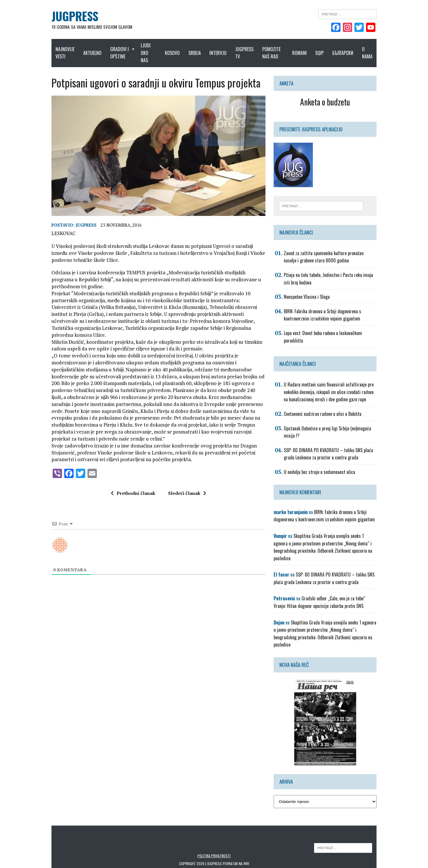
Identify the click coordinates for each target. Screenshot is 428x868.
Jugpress (77, 224)
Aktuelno (87, 49)
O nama (376, 49)
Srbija (198, 49)
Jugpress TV (248, 49)
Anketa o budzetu (331, 94)
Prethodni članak (130, 479)
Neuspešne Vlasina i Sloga (310, 290)
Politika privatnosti (214, 834)
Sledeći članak (184, 479)
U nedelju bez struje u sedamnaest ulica (323, 465)
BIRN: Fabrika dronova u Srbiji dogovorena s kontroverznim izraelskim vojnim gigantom (326, 308)
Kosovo (176, 49)
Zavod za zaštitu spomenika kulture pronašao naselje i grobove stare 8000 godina (335, 250)
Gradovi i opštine (114, 49)
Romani (308, 49)
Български (352, 49)
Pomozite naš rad (275, 49)
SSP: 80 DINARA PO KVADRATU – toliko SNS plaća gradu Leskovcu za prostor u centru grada (332, 447)
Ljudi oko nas (149, 49)
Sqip (328, 49)
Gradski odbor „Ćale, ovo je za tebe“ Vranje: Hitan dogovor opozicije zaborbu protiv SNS (329, 588)
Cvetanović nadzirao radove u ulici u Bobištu (326, 407)
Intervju (222, 49)
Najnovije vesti (56, 49)
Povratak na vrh (236, 842)
